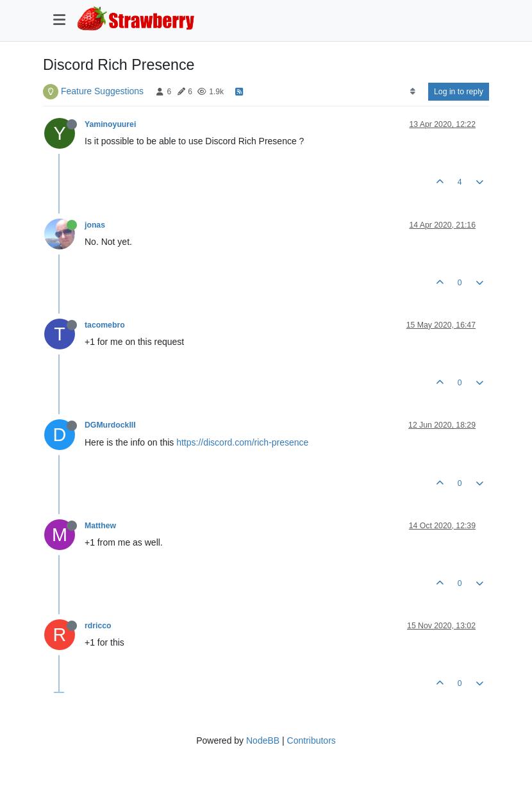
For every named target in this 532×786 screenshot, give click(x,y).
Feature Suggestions (102, 91)
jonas (95, 225)
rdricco (98, 626)
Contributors (312, 740)
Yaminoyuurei (110, 124)
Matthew (100, 526)
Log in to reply (459, 92)
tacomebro (105, 325)
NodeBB (263, 740)
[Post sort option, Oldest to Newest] (412, 92)
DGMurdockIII (110, 425)
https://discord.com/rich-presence (242, 442)
